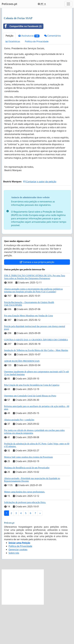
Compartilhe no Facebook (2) (22, 66)
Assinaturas (29, 75)
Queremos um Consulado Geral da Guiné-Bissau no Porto (30, 435)
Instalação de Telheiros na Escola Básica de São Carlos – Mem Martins (36, 390)
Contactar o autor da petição (40, 221)
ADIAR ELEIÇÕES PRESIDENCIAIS (22, 400)
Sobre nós (14, 592)
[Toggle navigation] (68, 4)
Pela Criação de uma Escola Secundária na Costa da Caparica (32, 424)
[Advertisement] (37, 32)
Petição (9, 75)
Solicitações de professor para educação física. (25, 542)
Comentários (53, 75)
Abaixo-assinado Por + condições (19, 459)
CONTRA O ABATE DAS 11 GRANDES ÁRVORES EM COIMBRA (36, 379)
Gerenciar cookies (18, 589)
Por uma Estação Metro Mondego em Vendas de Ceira (28, 355)
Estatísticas (13, 81)
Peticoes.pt (9, 4)
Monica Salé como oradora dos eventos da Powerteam (28, 497)
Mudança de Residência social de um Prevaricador (27, 507)
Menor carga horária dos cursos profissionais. (25, 531)
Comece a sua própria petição (37, 302)
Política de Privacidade (37, 81)
